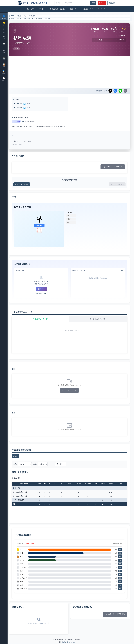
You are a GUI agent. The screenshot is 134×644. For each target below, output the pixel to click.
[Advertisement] (71, 72)
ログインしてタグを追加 (24, 141)
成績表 (18, 457)
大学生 (21, 16)
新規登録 (112, 3)
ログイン (102, 3)
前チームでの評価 (25, 184)
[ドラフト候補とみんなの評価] (35, 3)
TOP (14, 16)
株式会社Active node (69, 643)
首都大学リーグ (31, 19)
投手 (28, 16)
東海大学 (42, 19)
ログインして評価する (113, 167)
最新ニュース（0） (43, 319)
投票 (120, 550)
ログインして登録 (71, 391)
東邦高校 (22, 104)
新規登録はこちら (43, 294)
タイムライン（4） (99, 319)
